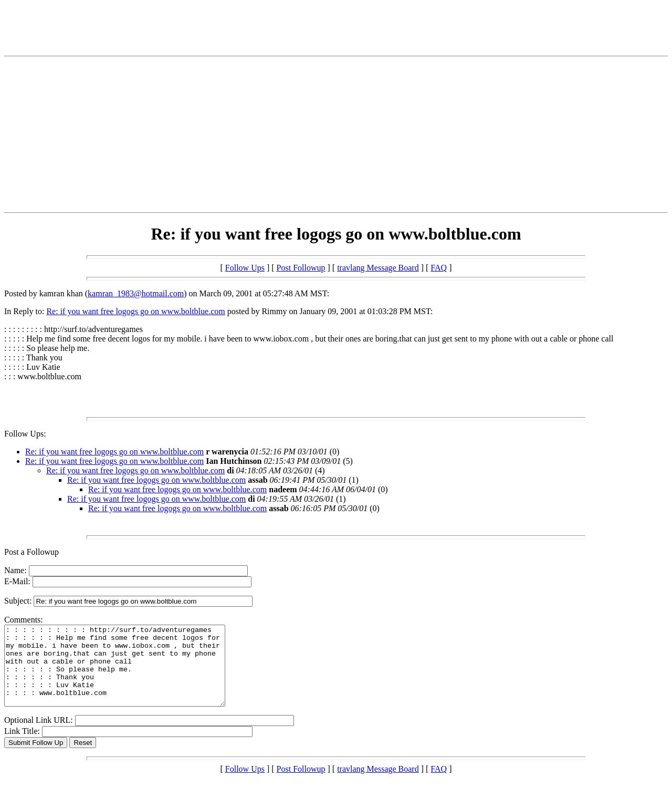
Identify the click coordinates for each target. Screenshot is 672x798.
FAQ (439, 268)
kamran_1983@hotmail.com (136, 293)
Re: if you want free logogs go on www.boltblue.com (135, 311)
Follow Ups (245, 268)
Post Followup (301, 268)
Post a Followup (31, 552)
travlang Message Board (378, 268)
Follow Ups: (25, 434)
